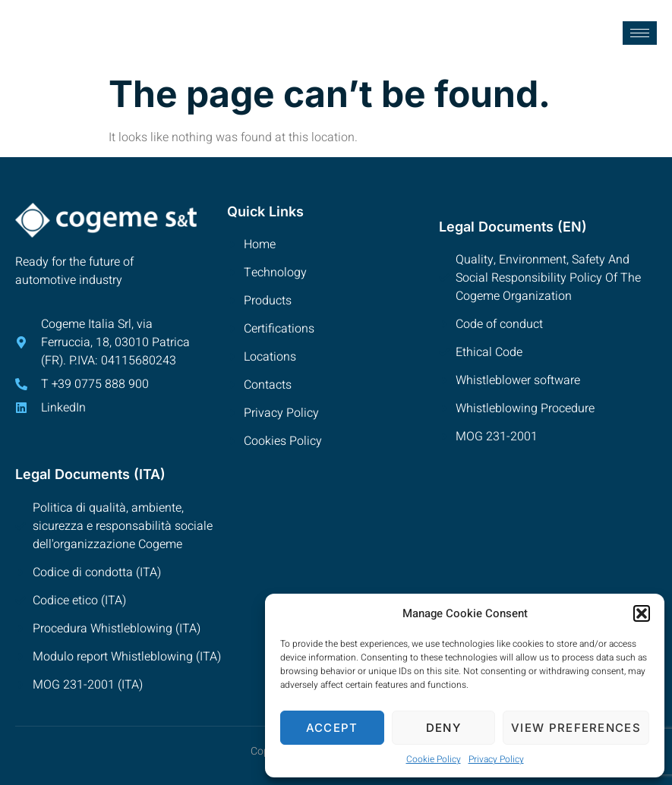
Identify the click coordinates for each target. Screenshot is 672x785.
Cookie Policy (434, 759)
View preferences (576, 728)
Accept (332, 728)
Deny (443, 728)
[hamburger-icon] (640, 33)
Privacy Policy (496, 759)
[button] (642, 613)
